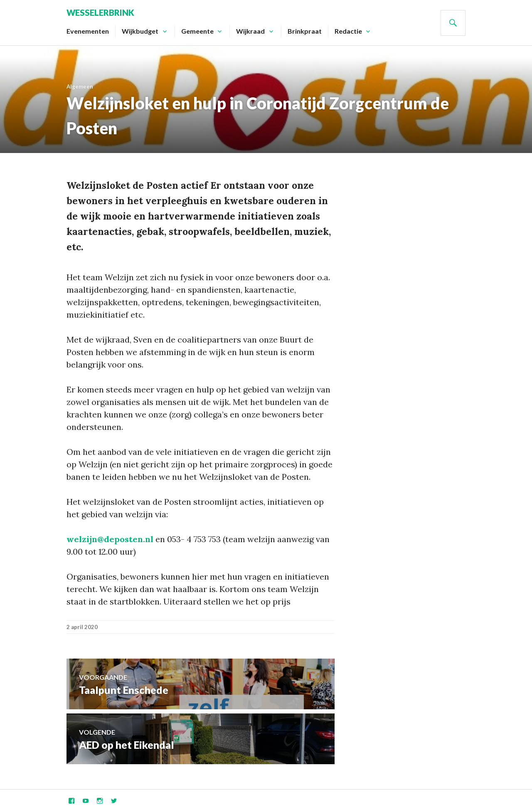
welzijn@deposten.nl (110, 539)
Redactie (348, 31)
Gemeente (197, 31)
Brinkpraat (305, 31)
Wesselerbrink (100, 12)
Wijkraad (250, 31)
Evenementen (88, 31)
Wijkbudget (140, 31)
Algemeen (80, 86)
